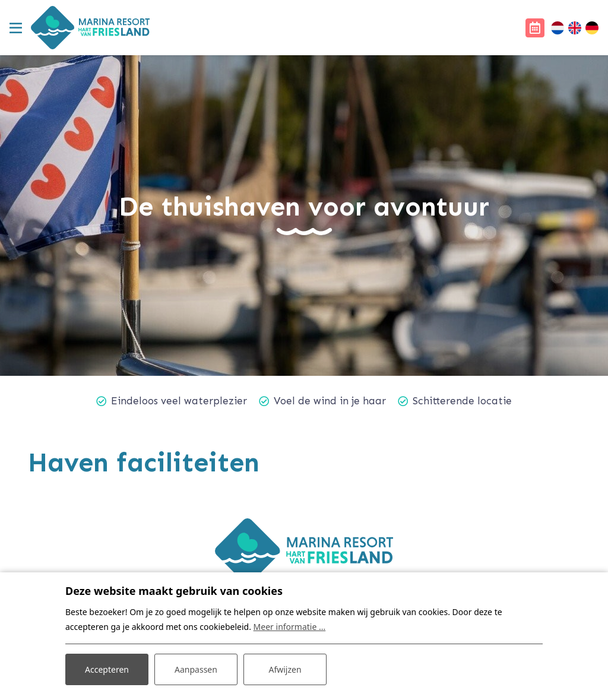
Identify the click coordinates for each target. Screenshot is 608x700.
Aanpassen (196, 669)
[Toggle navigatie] (15, 28)
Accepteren (107, 669)
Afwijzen (285, 669)
